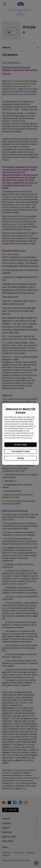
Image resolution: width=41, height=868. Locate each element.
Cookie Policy (12, 438)
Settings (20, 458)
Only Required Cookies (20, 451)
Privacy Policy (27, 438)
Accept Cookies (21, 445)
